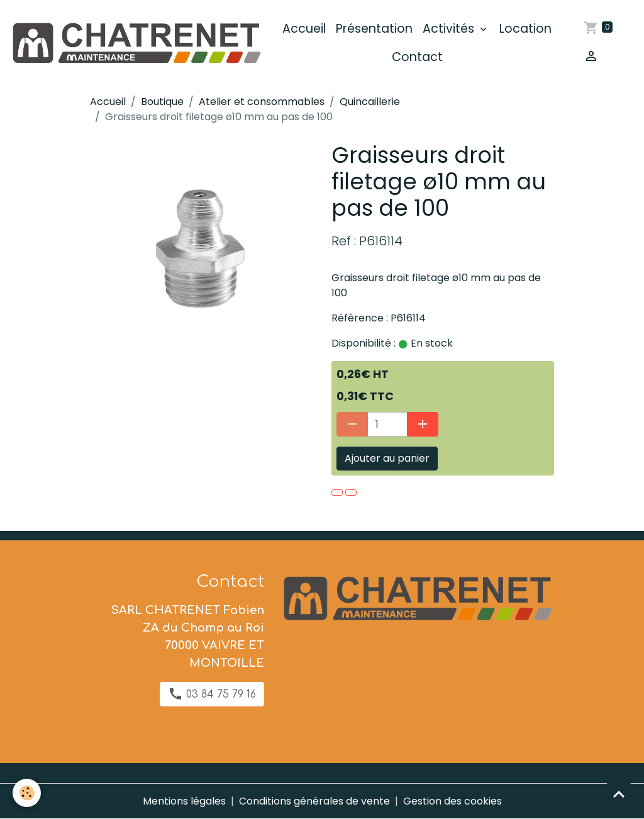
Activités (450, 29)
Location (525, 29)
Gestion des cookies (452, 801)
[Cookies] (27, 793)
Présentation (374, 29)
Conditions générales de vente (314, 801)
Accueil (304, 29)
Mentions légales (184, 801)
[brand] (136, 43)
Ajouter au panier (387, 458)
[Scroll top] (619, 794)
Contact (417, 57)
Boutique (162, 102)
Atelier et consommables (262, 102)
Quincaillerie (370, 102)
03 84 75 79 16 (212, 694)
